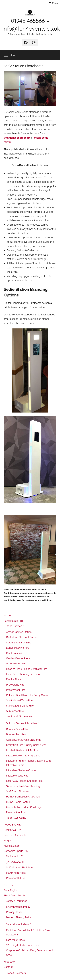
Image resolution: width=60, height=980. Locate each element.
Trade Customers (16, 973)
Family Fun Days (15, 940)
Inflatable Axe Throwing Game (23, 756)
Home (7, 615)
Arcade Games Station (19, 632)
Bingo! (7, 841)
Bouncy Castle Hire (17, 729)
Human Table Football (19, 802)
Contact (8, 967)
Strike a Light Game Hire (20, 706)
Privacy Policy (14, 912)
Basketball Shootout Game (21, 637)
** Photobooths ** (13, 856)
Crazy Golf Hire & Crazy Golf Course (26, 745)
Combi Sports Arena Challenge (24, 740)
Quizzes (8, 885)
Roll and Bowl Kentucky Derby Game (27, 695)
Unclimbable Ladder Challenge (24, 807)
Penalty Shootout (16, 812)
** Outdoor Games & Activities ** (21, 723)
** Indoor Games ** (14, 626)
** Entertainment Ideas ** (17, 924)
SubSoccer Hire (15, 711)
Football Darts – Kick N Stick (22, 750)
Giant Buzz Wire (15, 653)
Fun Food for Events (15, 835)
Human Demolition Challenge (23, 797)
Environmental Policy (18, 907)
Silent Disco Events (14, 896)
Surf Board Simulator (18, 791)
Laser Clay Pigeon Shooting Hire (24, 781)
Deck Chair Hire (12, 830)
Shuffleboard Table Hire (20, 700)
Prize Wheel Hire (16, 690)
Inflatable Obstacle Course (21, 770)
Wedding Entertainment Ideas (23, 945)
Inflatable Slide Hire (17, 776)
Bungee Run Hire (16, 734)
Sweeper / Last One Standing (23, 786)
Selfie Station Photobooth (21, 868)
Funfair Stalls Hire (14, 621)
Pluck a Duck (14, 679)
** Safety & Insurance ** (17, 901)
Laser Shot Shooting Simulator (23, 674)
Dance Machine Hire (18, 648)
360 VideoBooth (15, 862)
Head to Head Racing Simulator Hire (27, 669)
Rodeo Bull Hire (13, 825)
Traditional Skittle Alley (19, 716)
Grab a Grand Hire (16, 664)
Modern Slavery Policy (19, 917)
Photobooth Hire (16, 878)
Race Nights (11, 890)
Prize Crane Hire (15, 685)
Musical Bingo (12, 846)
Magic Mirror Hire (16, 873)
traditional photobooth (17, 138)
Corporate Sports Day (16, 851)
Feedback (9, 962)
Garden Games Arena (18, 658)
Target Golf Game (16, 818)
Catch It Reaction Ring (19, 643)
